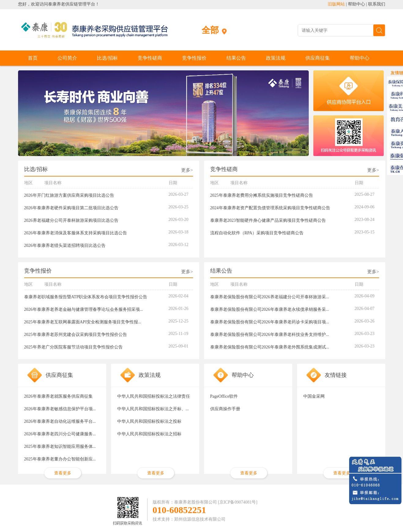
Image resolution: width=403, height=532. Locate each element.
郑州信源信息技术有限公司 (200, 519)
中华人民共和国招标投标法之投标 (149, 421)
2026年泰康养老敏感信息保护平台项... (60, 409)
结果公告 (236, 58)
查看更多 (63, 473)
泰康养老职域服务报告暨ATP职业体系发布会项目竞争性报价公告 (86, 297)
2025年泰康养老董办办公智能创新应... (60, 459)
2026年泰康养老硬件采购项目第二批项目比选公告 (71, 208)
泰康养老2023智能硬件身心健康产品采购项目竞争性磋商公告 (268, 220)
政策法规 (276, 58)
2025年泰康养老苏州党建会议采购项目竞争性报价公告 (76, 335)
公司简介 (67, 58)
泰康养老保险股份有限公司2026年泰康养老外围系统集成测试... (270, 347)
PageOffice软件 (224, 396)
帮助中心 (356, 4)
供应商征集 (318, 58)
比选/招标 (107, 58)
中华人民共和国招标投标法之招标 (149, 434)
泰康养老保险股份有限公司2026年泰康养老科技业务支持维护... (270, 335)
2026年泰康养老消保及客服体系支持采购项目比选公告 (76, 233)
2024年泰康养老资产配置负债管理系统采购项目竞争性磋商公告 (270, 208)
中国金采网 (314, 396)
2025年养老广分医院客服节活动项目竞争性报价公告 (73, 347)
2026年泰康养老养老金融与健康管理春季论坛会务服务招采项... (84, 309)
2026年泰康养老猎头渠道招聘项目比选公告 (65, 246)
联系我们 (377, 4)
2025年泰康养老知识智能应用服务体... (60, 446)
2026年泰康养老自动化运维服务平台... (60, 421)
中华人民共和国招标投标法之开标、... (153, 409)
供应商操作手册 (225, 409)
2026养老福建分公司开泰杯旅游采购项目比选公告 (71, 220)
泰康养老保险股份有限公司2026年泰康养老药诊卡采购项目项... (270, 322)
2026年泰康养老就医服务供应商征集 (58, 396)
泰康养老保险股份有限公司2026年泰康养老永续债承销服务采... (270, 309)
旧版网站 (336, 4)
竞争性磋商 (150, 58)
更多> (187, 170)
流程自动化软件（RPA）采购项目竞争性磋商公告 (257, 233)
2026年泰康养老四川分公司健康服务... (60, 434)
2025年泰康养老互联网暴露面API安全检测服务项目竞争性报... (83, 322)
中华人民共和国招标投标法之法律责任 (154, 396)
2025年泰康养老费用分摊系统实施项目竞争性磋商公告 (262, 195)
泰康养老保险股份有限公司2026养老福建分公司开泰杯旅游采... (270, 297)
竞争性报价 (194, 58)
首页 (33, 58)
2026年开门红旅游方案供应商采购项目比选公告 (69, 195)
